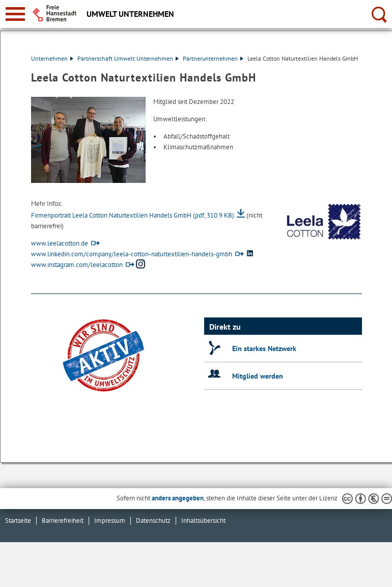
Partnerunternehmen (213, 58)
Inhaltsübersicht (203, 521)
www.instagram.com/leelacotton (77, 265)
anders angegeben (178, 498)
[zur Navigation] (15, 14)
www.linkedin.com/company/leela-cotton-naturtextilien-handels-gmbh (132, 254)
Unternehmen (52, 58)
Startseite (18, 521)
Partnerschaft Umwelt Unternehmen (128, 58)
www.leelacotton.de (60, 243)
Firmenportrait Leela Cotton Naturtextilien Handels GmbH (133, 215)
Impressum (110, 521)
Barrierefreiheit (63, 521)
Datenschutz (153, 521)
